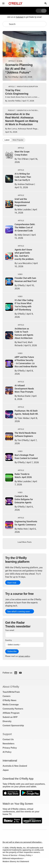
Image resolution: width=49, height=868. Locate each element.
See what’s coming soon (19, 611)
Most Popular (18, 140)
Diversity (7, 721)
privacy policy (24, 656)
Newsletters (8, 744)
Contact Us (8, 739)
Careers (7, 696)
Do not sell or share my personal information (22, 842)
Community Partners (13, 709)
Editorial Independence (13, 858)
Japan (6, 770)
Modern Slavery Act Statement (16, 861)
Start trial (12, 583)
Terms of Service (10, 855)
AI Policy (7, 752)
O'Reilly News (9, 700)
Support (7, 734)
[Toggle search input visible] (46, 3)
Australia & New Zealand (15, 766)
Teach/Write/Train (11, 692)
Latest (7, 140)
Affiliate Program (11, 713)
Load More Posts (25, 542)
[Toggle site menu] (3, 3)
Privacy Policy (10, 748)
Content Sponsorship (13, 726)
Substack (20, 17)
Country (8, 640)
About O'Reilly (11, 687)
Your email (10, 630)
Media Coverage (11, 705)
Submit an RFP (10, 717)
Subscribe (12, 651)
